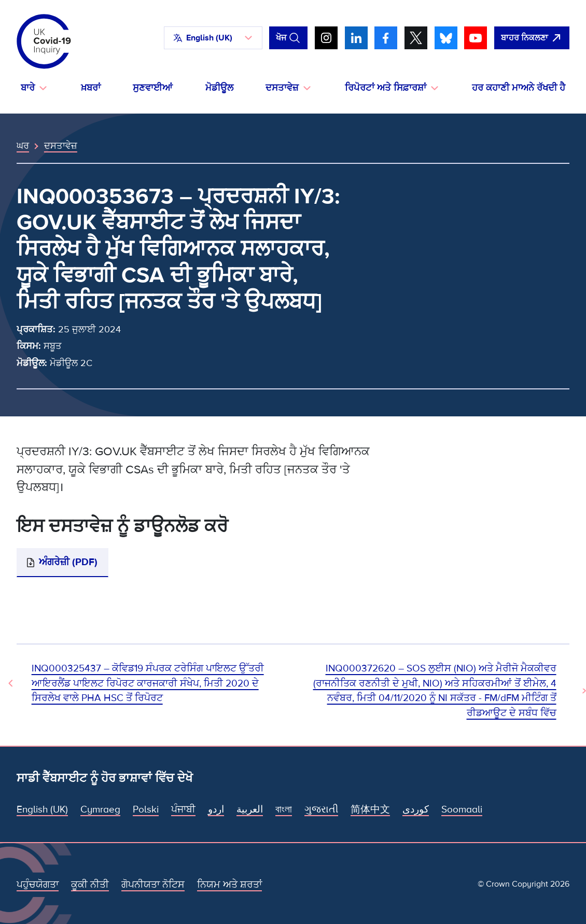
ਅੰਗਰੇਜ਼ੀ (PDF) (68, 562)
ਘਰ (23, 146)
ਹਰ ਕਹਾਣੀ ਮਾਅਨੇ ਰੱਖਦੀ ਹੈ (519, 88)
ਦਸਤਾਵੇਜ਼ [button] (282, 88)
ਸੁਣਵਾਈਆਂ (153, 88)
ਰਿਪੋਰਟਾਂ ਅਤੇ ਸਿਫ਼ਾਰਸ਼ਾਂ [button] (386, 88)
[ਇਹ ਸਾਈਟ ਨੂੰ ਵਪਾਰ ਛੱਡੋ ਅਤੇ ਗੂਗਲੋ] (532, 38)
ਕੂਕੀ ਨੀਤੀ (90, 885)
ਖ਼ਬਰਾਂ (91, 88)
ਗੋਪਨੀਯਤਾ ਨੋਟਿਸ (153, 885)
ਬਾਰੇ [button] (28, 88)
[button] (213, 38)
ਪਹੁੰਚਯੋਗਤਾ (38, 885)
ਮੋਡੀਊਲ (219, 88)
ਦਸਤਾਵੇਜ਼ (61, 146)
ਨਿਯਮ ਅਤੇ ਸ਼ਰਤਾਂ (229, 885)
